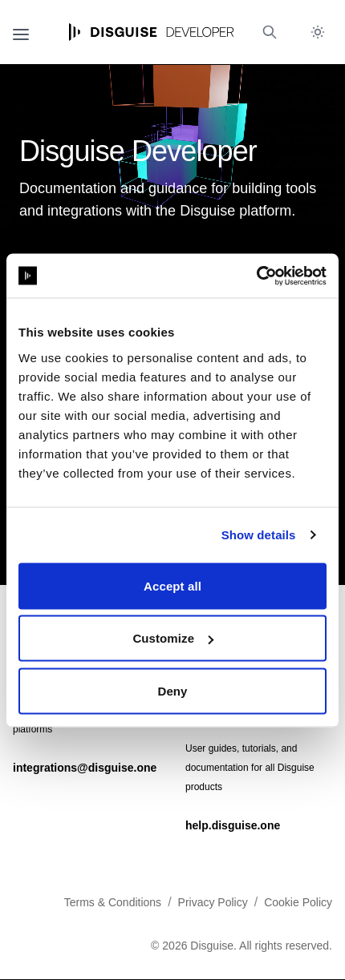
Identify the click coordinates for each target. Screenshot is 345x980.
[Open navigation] (21, 32)
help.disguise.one (233, 825)
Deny (172, 690)
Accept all (172, 585)
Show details (259, 535)
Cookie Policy (298, 902)
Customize (173, 638)
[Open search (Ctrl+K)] (270, 32)
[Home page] (152, 32)
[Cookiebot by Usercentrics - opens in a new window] (256, 276)
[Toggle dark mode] (318, 32)
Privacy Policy (213, 902)
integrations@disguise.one (85, 768)
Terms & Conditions (113, 902)
